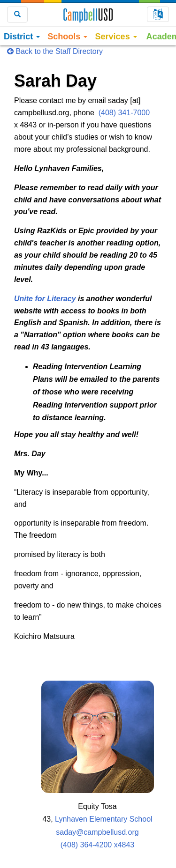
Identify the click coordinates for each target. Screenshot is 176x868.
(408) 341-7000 (124, 113)
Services (116, 37)
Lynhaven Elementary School (104, 819)
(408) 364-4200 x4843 (97, 845)
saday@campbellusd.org (97, 832)
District (22, 37)
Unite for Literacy (45, 299)
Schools (67, 37)
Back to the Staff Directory (55, 51)
